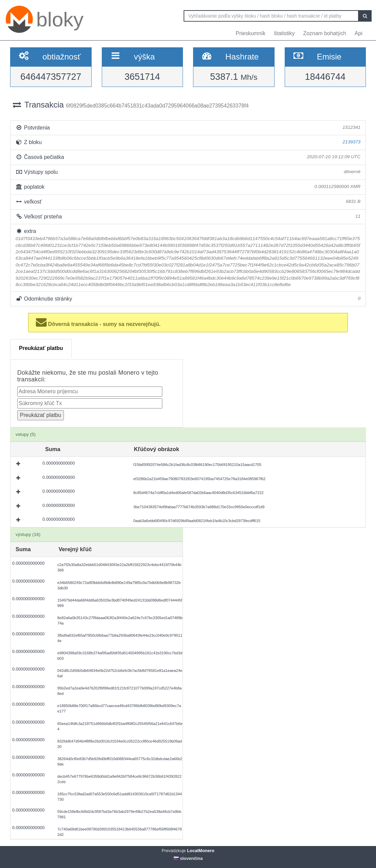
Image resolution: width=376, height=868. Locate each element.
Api (359, 33)
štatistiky (284, 33)
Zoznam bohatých (324, 33)
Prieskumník (251, 33)
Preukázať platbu (41, 348)
